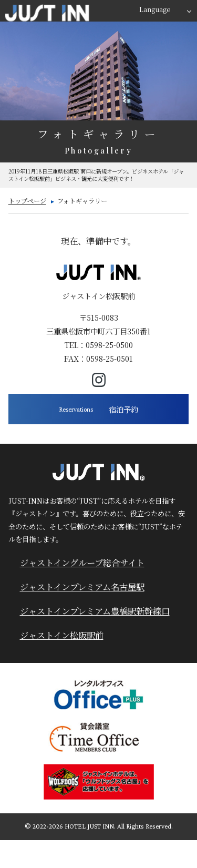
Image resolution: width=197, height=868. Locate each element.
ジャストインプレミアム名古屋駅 (82, 587)
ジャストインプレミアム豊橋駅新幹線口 (95, 611)
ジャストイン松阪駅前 (62, 635)
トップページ (27, 201)
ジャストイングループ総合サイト (82, 563)
